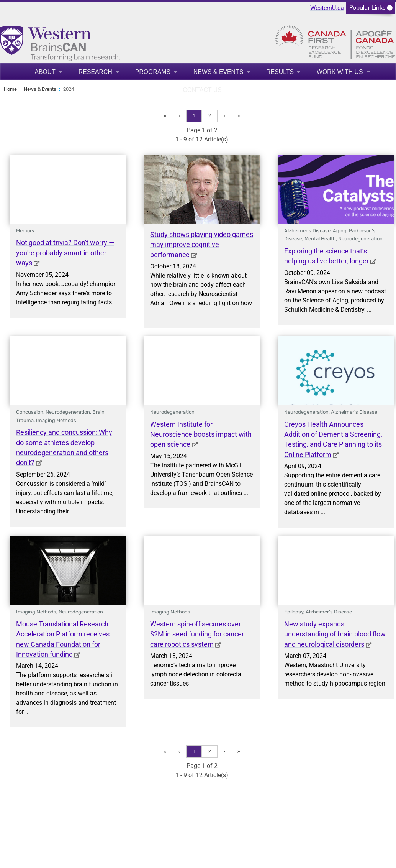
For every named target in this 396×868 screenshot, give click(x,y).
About (45, 72)
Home (10, 89)
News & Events (218, 72)
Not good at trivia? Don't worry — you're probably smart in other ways (65, 253)
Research (95, 72)
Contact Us (202, 90)
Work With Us (340, 72)
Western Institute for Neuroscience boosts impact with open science (201, 435)
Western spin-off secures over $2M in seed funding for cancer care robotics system (197, 634)
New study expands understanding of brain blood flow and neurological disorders (335, 634)
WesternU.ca (327, 8)
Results (280, 72)
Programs (153, 72)
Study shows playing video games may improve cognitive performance (202, 245)
